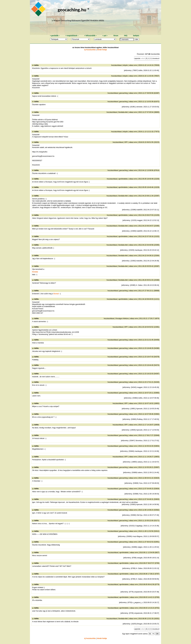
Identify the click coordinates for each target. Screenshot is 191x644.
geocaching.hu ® (74, 10)
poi (105, 36)
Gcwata (35, 272)
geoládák (55, 36)
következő (156, 58)
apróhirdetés (123, 179)
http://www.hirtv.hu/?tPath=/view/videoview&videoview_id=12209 (56, 332)
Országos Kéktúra (122, 319)
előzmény (128, 70)
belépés (136, 36)
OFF (126, 142)
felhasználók (90, 36)
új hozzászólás (90, 50)
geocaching (123, 93)
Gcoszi (56, 294)
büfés (36, 65)
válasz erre (133, 65)
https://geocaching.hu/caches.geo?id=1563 (48, 122)
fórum (116, 36)
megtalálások (72, 36)
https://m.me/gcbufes (40, 152)
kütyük (125, 65)
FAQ (126, 36)
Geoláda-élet (123, 112)
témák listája (102, 50)
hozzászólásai (116, 65)
